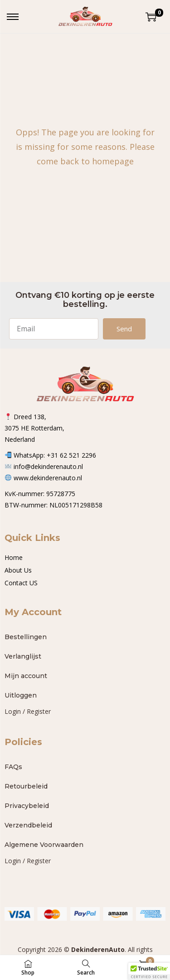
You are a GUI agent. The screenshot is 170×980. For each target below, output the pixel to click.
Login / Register (28, 711)
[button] (149, 971)
